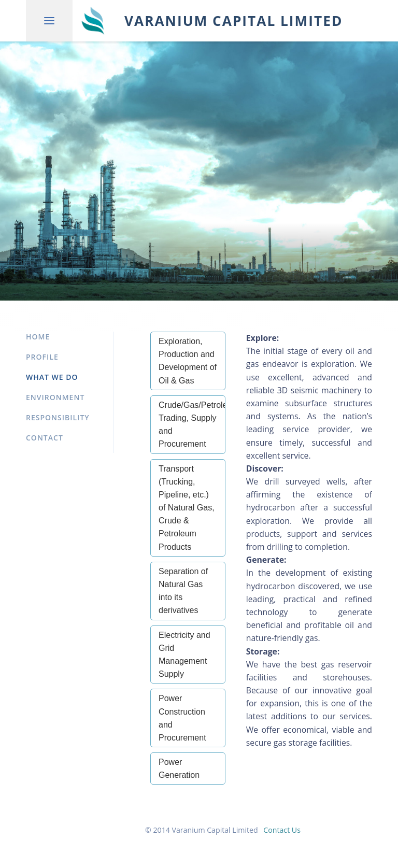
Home (38, 337)
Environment (55, 397)
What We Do (52, 377)
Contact (45, 438)
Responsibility (58, 417)
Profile (42, 357)
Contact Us (282, 830)
